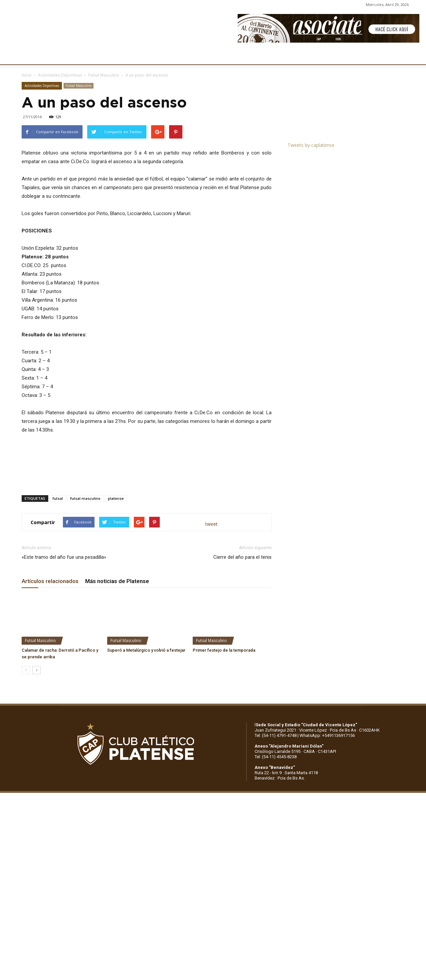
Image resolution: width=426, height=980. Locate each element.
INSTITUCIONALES (65, 56)
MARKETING (172, 56)
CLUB (28, 56)
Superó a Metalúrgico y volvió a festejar (146, 650)
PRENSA (205, 56)
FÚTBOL (104, 56)
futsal (58, 498)
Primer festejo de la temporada (224, 650)
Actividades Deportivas (60, 75)
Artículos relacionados (50, 581)
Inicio (27, 75)
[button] (415, 56)
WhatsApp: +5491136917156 (327, 735)
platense (116, 498)
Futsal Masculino (104, 75)
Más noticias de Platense (117, 581)
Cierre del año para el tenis (242, 557)
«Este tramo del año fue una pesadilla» (64, 557)
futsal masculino (85, 498)
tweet (212, 524)
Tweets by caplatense (311, 145)
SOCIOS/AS (238, 56)
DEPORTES (135, 56)
